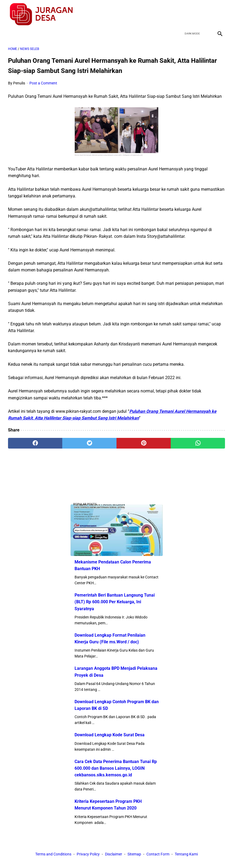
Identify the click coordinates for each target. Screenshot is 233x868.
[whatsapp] (198, 443)
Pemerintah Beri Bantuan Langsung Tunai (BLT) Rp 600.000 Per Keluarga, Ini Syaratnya (115, 602)
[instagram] (219, 14)
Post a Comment (43, 83)
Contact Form (158, 854)
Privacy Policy (88, 854)
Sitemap (134, 854)
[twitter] (194, 14)
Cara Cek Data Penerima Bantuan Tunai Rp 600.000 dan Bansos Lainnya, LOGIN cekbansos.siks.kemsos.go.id (116, 768)
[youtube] (207, 14)
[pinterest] (144, 443)
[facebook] (182, 14)
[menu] (11, 34)
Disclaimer (114, 854)
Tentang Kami (186, 854)
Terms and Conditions (53, 854)
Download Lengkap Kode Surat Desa (110, 735)
